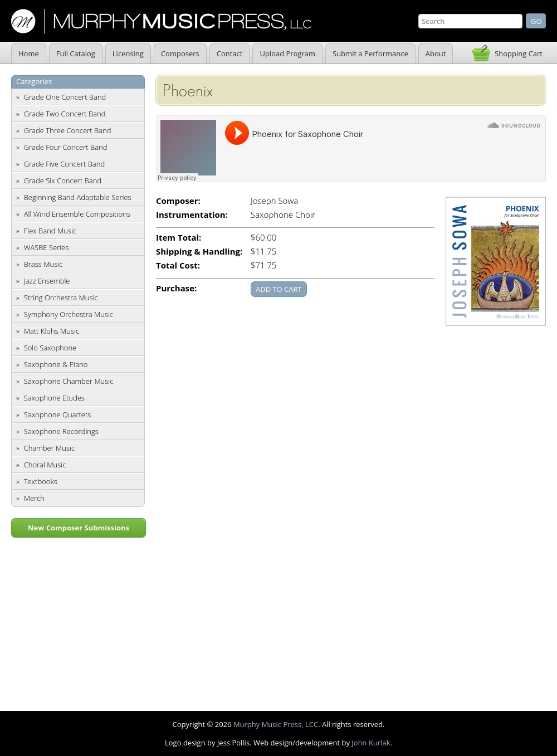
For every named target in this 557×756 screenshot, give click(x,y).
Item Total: (179, 238)
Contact (230, 53)
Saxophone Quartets (58, 414)
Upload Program (287, 53)
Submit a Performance (370, 53)
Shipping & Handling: (199, 252)
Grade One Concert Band (65, 97)
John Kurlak (371, 743)
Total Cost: (178, 265)
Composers (180, 53)
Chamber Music (50, 448)
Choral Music (45, 465)
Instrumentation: (192, 215)
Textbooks (41, 481)
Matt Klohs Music (52, 331)
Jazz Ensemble (47, 281)
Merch (34, 498)
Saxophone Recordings (61, 431)
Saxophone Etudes (54, 398)
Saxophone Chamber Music (69, 381)
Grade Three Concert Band (68, 130)
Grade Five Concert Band (64, 164)
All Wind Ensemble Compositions (77, 214)
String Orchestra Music (61, 297)
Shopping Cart (519, 53)
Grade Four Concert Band (66, 147)
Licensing (128, 53)
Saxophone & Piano (56, 364)
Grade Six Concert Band (63, 181)
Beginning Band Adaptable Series (78, 197)
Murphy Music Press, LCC (276, 724)
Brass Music (43, 264)
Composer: (178, 201)
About (436, 53)
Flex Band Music (50, 231)
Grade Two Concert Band (65, 114)
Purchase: (176, 288)
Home (29, 53)
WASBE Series (47, 247)
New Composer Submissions (79, 528)
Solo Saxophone (50, 348)
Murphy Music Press (161, 21)
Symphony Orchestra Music (69, 314)
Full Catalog (76, 53)
